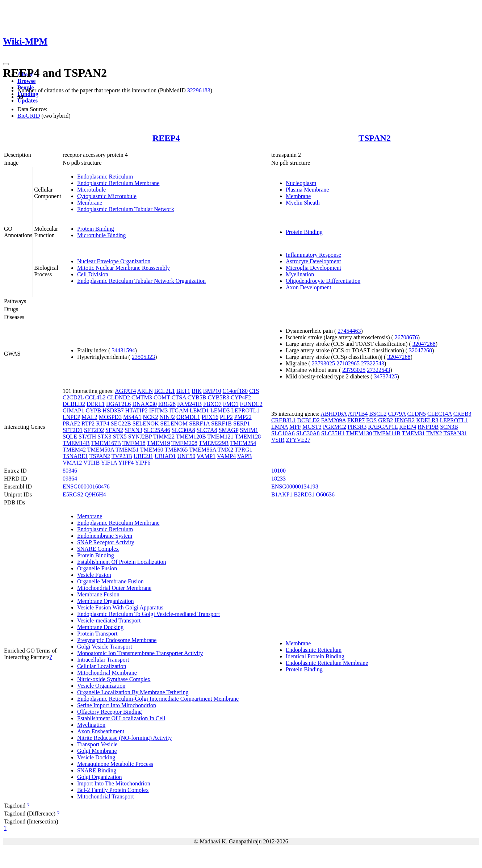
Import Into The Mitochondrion (114, 783)
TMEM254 (243, 443)
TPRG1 (244, 450)
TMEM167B (106, 443)
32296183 (199, 90)
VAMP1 (206, 456)
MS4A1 (132, 417)
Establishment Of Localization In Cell (121, 718)
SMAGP (229, 430)
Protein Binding (96, 229)
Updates (28, 100)
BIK (197, 391)
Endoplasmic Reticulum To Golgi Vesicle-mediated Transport (148, 614)
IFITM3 (159, 410)
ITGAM (179, 410)
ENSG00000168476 (86, 487)
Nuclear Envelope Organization (114, 261)
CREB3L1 (284, 420)
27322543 (373, 363)
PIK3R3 (357, 427)
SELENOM (174, 423)
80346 (70, 471)
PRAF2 (71, 423)
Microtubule (91, 190)
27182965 (348, 363)
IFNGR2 (405, 420)
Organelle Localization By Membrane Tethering (133, 692)
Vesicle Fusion (94, 575)
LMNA (280, 427)
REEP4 (166, 138)
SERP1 (242, 423)
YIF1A (109, 463)
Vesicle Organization (101, 686)
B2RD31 (304, 494)
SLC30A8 (183, 430)
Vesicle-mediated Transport (109, 620)
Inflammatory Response (313, 255)
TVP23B (122, 456)
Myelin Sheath (303, 203)
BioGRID (29, 116)
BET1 (183, 391)
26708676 (406, 337)
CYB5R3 (218, 397)
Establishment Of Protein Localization (122, 562)
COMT (162, 397)
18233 (278, 479)
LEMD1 (199, 410)
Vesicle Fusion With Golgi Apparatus (120, 607)
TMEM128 (248, 437)
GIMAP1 (74, 410)
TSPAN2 (375, 138)
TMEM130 (359, 433)
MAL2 (89, 417)
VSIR (278, 440)
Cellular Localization (102, 666)
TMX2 (226, 450)
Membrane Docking (100, 627)
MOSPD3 (110, 417)
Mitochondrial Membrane (107, 673)
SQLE (70, 437)
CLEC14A (440, 414)
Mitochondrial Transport (106, 796)
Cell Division (93, 274)
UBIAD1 (165, 456)
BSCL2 (378, 414)
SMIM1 (249, 430)
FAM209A (334, 420)
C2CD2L (73, 397)
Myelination (300, 274)
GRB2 (385, 420)
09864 (70, 479)
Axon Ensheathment (101, 731)
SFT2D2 (94, 430)
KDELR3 (427, 420)
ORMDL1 (188, 417)
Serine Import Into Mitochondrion (117, 705)
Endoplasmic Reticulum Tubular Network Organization (141, 281)
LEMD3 (220, 410)
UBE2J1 (143, 456)
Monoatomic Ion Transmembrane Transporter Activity (140, 653)
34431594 (123, 350)
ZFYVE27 (298, 440)
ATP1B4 (358, 414)
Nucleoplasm (301, 183)
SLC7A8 (207, 430)
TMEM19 (158, 443)
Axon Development (309, 287)
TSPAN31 (455, 433)
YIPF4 (126, 463)
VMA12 (72, 463)
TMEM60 (152, 450)
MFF (295, 427)
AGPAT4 (125, 391)
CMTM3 (142, 397)
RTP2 (88, 423)
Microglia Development (313, 268)
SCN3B (449, 427)
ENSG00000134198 (295, 487)
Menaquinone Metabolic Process (115, 764)
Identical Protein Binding (315, 656)
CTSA (179, 397)
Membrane (90, 203)
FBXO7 (212, 404)
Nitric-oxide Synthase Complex (114, 679)
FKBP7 (356, 420)
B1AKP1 (282, 494)
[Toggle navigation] (6, 64)
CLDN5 (417, 414)
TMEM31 (413, 433)
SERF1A (199, 423)
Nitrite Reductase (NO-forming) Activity (125, 738)
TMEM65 (176, 450)
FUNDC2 (251, 404)
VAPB (245, 456)
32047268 (424, 344)
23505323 (143, 357)
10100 (278, 471)
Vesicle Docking (96, 757)
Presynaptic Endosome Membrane (117, 640)
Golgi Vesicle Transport (105, 647)
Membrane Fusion (98, 594)
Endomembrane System (105, 536)
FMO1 (231, 404)
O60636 (326, 494)
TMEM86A (203, 450)
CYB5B (197, 397)
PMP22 (243, 417)
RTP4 (102, 423)
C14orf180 (235, 391)
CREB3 (462, 414)
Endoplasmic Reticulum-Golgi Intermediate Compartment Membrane (158, 699)
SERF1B (221, 423)
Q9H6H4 (95, 494)
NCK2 (151, 417)
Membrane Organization (106, 601)
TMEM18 (134, 443)
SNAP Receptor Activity (106, 542)
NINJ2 (167, 417)
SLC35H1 (333, 433)
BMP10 (212, 391)
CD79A (397, 414)
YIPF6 (143, 463)
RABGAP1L (383, 427)
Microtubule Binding (102, 235)
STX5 (120, 437)
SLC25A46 (157, 430)
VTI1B (91, 463)
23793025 (323, 363)
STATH (87, 437)
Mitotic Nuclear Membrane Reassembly (123, 268)
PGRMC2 (335, 427)
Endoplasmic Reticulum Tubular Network (126, 209)
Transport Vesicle (97, 744)
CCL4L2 (95, 397)
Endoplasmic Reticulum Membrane (118, 183)
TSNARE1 (75, 456)
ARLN (145, 391)
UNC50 (186, 456)
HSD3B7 (113, 410)
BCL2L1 (165, 391)
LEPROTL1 (245, 410)
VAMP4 (226, 456)
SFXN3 (133, 430)
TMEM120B (191, 437)
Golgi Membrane (97, 751)
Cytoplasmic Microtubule (107, 196)
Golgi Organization (100, 777)
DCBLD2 (74, 404)
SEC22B (121, 423)
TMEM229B (214, 443)
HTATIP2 (137, 410)
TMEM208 (184, 443)
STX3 (104, 437)
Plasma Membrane (307, 190)
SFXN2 (114, 430)
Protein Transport (97, 634)
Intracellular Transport (103, 660)
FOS (371, 420)
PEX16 (210, 417)
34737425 (385, 376)
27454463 (349, 331)
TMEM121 (220, 437)
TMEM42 (74, 450)
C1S (254, 391)
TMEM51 (127, 450)
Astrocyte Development (313, 261)
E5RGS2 (73, 494)
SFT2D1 (73, 430)
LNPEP (71, 417)
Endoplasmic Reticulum (105, 177)
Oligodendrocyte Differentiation (323, 281)
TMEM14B (76, 443)
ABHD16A (334, 414)
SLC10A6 (283, 433)
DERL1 (96, 404)
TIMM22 (164, 437)
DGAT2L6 (118, 404)
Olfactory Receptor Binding (110, 712)
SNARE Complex (98, 549)
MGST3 (312, 427)
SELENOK (146, 423)
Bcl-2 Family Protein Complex (113, 790)
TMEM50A (101, 450)
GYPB (93, 410)
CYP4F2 (241, 397)
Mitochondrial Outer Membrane (114, 588)
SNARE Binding (97, 770)
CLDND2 (119, 397)
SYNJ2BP (140, 437)
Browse (26, 81)
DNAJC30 (144, 404)
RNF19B (428, 427)
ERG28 (167, 404)
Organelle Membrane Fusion (110, 581)
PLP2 (226, 417)
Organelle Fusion (97, 568)
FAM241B (189, 404)
